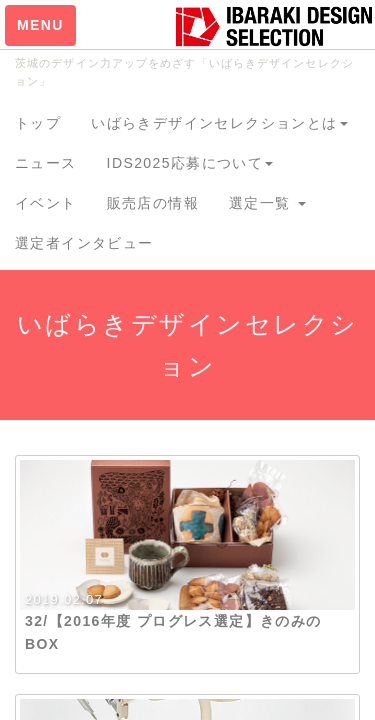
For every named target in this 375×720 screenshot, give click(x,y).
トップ (38, 123)
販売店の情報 (153, 203)
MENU (40, 25)
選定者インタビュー (84, 243)
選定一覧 (267, 203)
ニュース (46, 163)
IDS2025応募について (190, 163)
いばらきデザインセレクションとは (219, 123)
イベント (46, 203)
